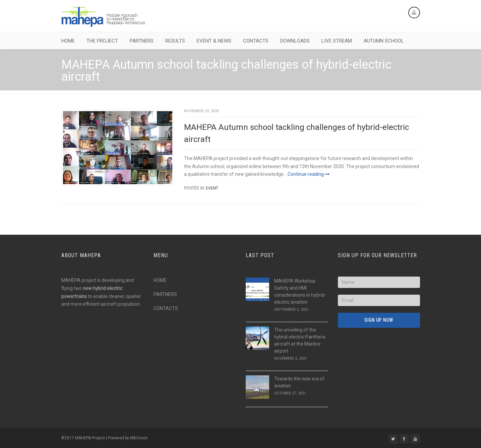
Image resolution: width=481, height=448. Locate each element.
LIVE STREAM (337, 41)
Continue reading (309, 174)
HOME (68, 41)
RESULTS (175, 41)
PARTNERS (142, 41)
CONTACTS (256, 41)
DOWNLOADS (295, 41)
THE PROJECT (102, 41)
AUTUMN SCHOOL (384, 41)
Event (212, 188)
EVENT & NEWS (214, 41)
